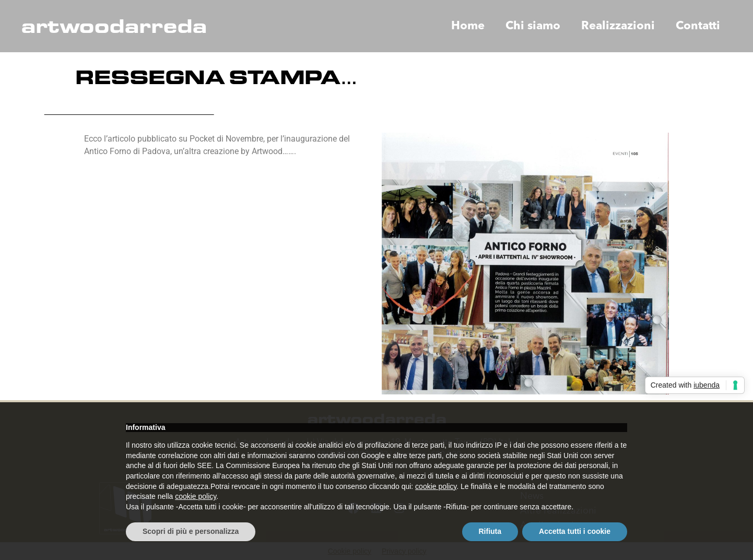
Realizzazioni (618, 26)
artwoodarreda (114, 26)
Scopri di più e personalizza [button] (191, 531)
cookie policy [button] (436, 486)
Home (468, 26)
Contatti (698, 26)
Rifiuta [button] (490, 531)
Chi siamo (533, 26)
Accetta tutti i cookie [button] (575, 531)
